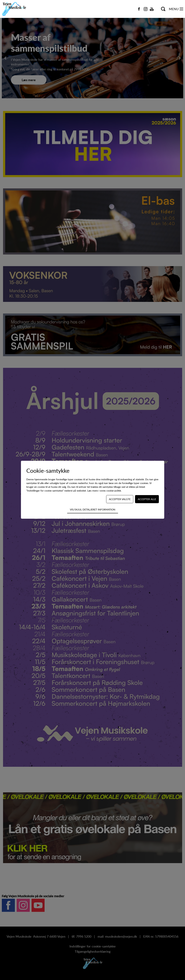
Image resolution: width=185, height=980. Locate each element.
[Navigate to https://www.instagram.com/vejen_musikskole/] (146, 9)
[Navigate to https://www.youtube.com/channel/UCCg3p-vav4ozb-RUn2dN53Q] (152, 9)
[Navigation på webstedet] (181, 9)
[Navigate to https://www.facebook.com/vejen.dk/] (139, 9)
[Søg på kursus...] (163, 9)
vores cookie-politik (110, 491)
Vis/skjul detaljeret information (93, 509)
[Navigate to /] (16, 9)
